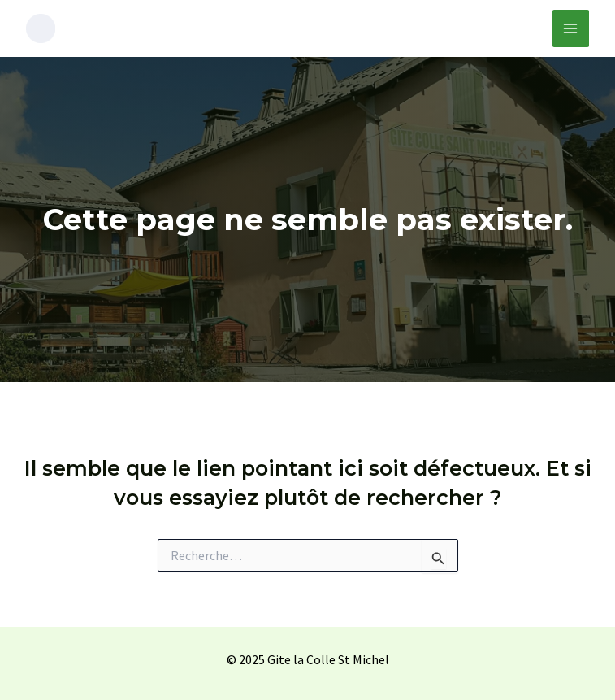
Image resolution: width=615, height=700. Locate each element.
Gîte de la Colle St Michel (196, 28)
